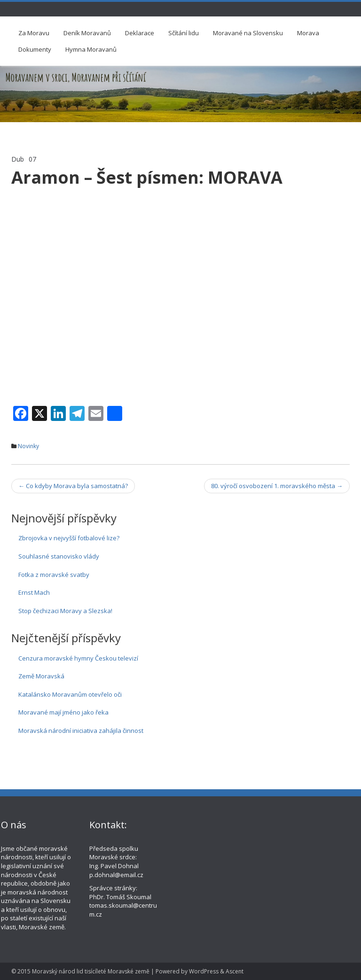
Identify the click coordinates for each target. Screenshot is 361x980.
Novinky (28, 446)
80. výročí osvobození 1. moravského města (277, 486)
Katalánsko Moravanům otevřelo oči (70, 694)
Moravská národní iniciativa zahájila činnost (81, 731)
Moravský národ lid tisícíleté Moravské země (91, 971)
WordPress (204, 971)
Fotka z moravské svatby (54, 575)
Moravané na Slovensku (248, 33)
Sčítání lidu (184, 33)
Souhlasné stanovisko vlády (59, 556)
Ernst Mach (34, 592)
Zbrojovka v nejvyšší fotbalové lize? (69, 538)
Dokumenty (35, 49)
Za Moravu (34, 33)
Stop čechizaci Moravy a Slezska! (65, 611)
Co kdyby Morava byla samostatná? (73, 486)
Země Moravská (41, 676)
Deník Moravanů (87, 33)
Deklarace (140, 33)
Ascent (235, 971)
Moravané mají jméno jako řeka (63, 712)
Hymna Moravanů (91, 49)
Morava (308, 33)
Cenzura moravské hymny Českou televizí (78, 658)
